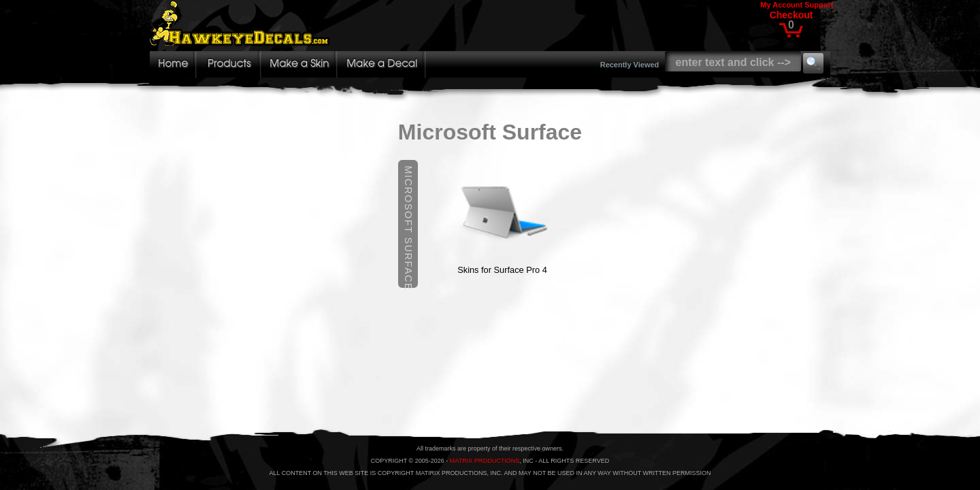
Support (819, 5)
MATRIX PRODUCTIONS (485, 461)
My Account (781, 5)
